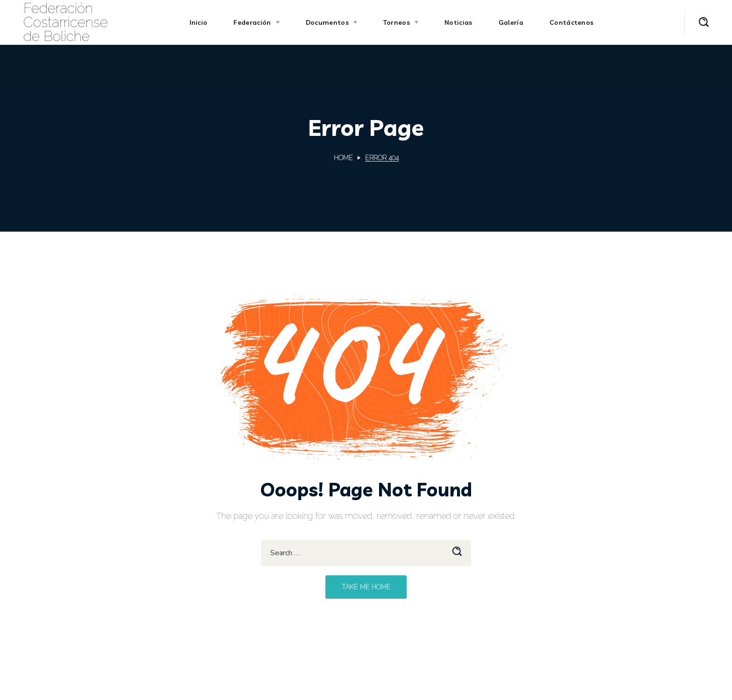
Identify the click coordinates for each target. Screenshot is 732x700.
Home (343, 158)
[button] (704, 22)
